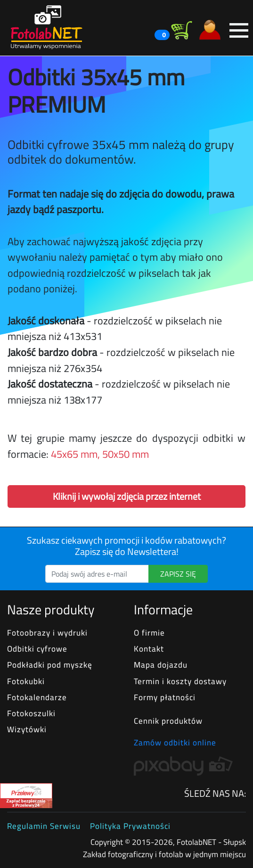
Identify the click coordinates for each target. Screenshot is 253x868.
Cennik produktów (168, 721)
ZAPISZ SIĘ (178, 574)
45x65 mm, (75, 454)
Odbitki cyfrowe (37, 649)
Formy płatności (165, 697)
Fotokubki (26, 681)
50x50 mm (126, 454)
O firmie (149, 632)
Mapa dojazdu (161, 665)
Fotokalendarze (37, 697)
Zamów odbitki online (175, 743)
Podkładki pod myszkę (50, 665)
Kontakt (149, 649)
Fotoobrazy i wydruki (47, 632)
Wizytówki (27, 729)
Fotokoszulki (31, 713)
